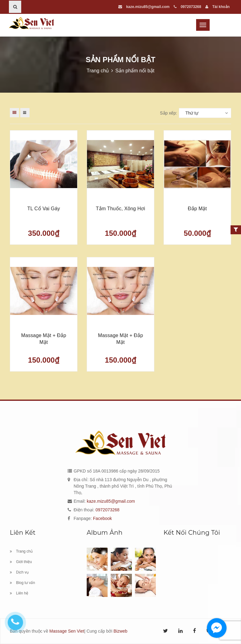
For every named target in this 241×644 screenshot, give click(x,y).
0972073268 (187, 7)
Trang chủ (21, 551)
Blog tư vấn (22, 583)
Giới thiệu (21, 562)
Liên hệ (19, 593)
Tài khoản (217, 7)
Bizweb (120, 631)
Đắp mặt (197, 209)
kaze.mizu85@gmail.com (144, 7)
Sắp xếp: (168, 113)
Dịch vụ (19, 572)
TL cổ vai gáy (44, 209)
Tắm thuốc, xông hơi (121, 209)
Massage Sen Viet (67, 631)
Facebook (103, 518)
